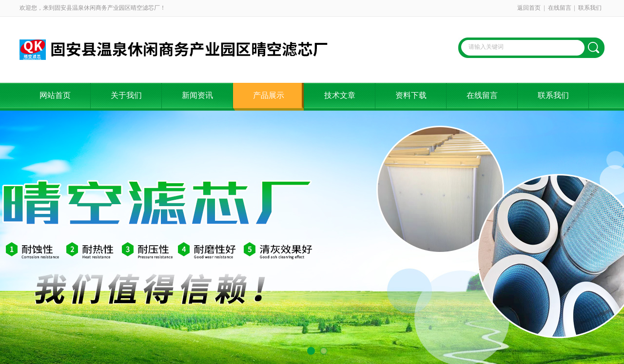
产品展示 (269, 95)
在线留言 (560, 8)
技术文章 (340, 95)
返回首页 (529, 8)
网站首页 (55, 95)
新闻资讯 (197, 95)
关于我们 (126, 95)
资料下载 (411, 95)
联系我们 (590, 8)
